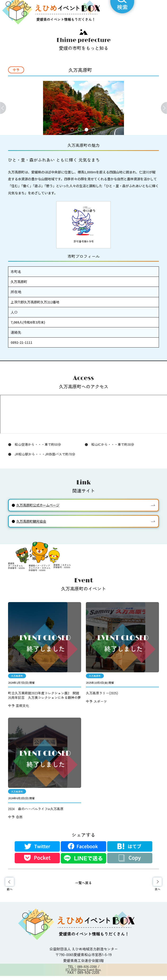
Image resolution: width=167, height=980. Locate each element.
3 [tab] (86, 130)
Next (164, 108)
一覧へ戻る (83, 883)
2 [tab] (79, 130)
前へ (10, 889)
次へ (158, 889)
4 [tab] (94, 130)
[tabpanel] (83, 108)
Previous (3, 108)
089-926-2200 (87, 966)
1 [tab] (72, 130)
